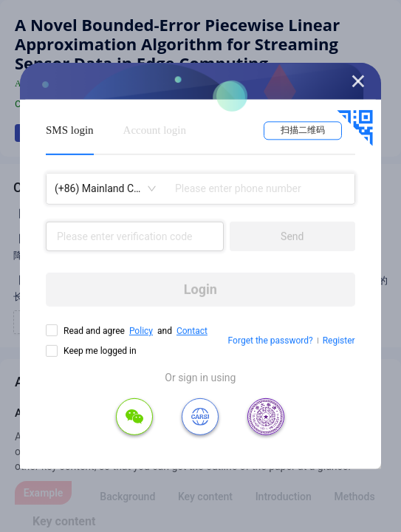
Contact (192, 331)
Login (200, 289)
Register (339, 341)
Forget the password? (271, 341)
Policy (141, 331)
